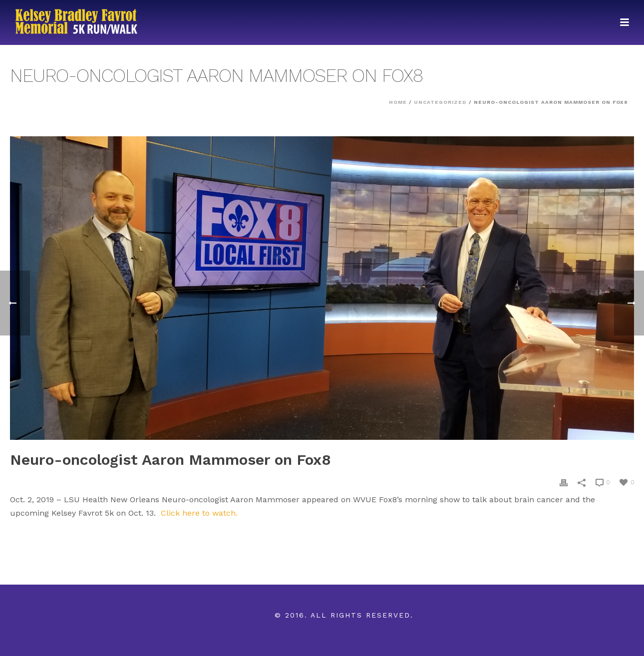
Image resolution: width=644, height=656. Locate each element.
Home (398, 102)
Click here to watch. (199, 513)
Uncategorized (440, 102)
